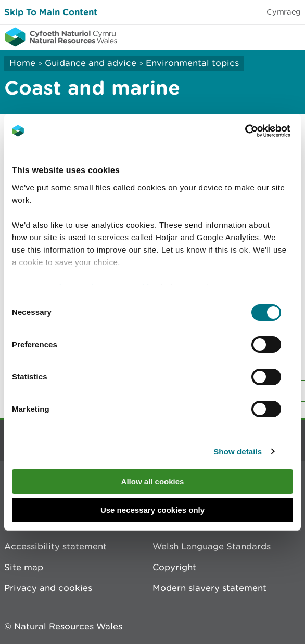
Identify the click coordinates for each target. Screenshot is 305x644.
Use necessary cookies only (152, 510)
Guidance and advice (91, 63)
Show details (238, 451)
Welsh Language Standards (212, 546)
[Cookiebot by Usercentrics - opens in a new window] (263, 131)
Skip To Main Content (51, 12)
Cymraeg (284, 12)
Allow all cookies (153, 482)
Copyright (174, 567)
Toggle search (261, 36)
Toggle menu (290, 36)
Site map (24, 567)
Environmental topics (192, 63)
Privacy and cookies (48, 588)
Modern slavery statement (209, 588)
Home (22, 63)
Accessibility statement (55, 546)
